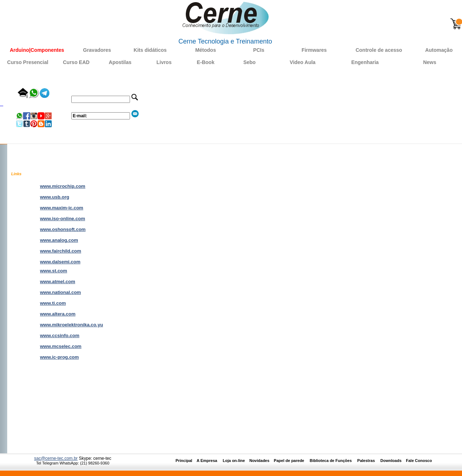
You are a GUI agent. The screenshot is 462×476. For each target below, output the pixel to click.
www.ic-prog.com (59, 357)
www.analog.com (59, 240)
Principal (184, 461)
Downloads (391, 461)
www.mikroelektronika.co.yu (71, 325)
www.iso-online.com (62, 219)
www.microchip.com (63, 186)
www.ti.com (53, 303)
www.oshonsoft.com (63, 229)
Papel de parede (289, 461)
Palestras (367, 461)
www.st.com (53, 271)
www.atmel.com (58, 282)
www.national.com (60, 292)
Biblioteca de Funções (331, 461)
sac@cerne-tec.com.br (56, 458)
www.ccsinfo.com (60, 336)
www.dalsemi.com (60, 262)
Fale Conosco (419, 461)
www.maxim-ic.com (62, 208)
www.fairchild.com (60, 251)
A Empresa (209, 461)
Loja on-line (234, 461)
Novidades (261, 461)
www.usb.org (55, 197)
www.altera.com (58, 314)
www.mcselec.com (61, 346)
